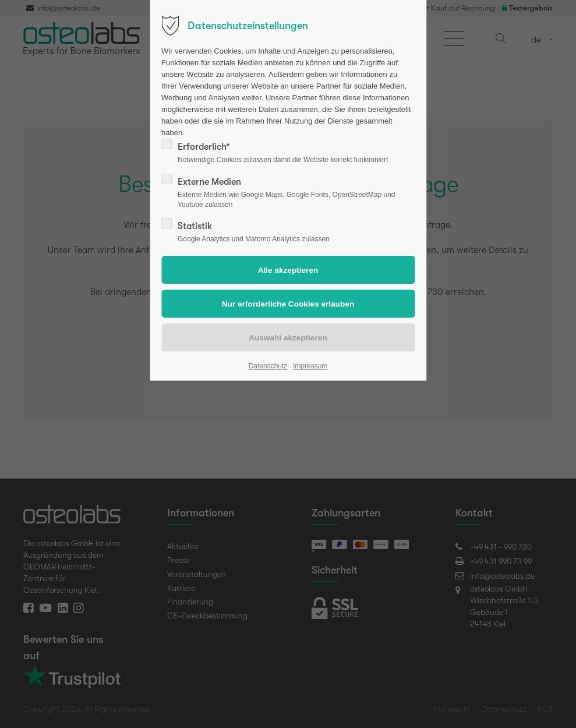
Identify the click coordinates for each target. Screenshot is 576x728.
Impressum (310, 366)
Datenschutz (268, 366)
